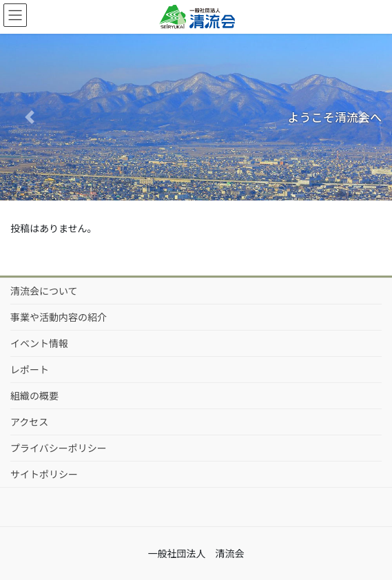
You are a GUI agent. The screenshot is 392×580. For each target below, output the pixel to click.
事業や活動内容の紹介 (59, 317)
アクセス (29, 422)
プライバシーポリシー (59, 448)
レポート (30, 369)
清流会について (44, 291)
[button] (29, 117)
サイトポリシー (44, 474)
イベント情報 (39, 343)
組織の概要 (34, 395)
